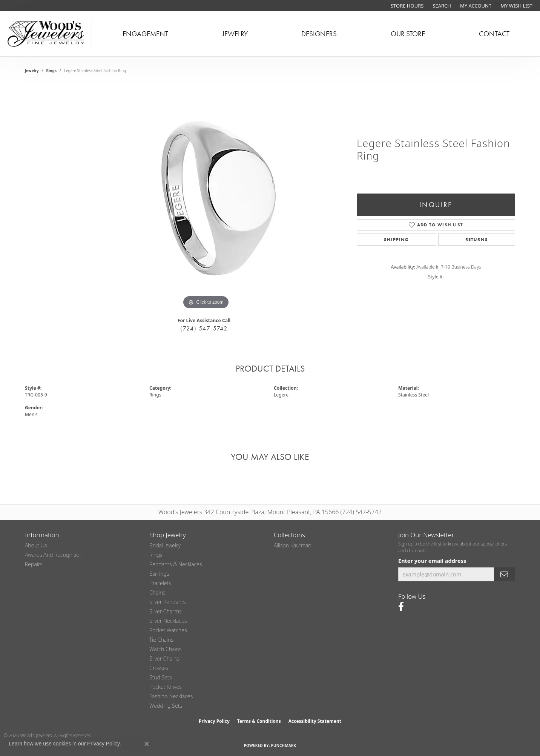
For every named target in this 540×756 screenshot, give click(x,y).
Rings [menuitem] (156, 555)
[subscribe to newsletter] (505, 574)
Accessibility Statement (315, 721)
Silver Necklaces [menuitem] (168, 621)
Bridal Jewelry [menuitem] (165, 545)
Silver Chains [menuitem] (164, 658)
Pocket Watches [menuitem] (168, 630)
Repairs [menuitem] (34, 564)
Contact (494, 34)
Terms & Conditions (259, 721)
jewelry (32, 71)
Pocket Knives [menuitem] (166, 687)
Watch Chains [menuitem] (165, 649)
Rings (51, 71)
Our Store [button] (408, 34)
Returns (477, 240)
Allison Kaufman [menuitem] (293, 545)
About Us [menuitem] (36, 545)
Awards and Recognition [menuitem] (54, 555)
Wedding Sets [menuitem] (166, 706)
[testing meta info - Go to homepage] (46, 34)
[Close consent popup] (147, 744)
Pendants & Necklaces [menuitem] (176, 564)
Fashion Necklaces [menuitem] (171, 696)
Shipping (397, 240)
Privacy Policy (214, 721)
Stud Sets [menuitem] (161, 677)
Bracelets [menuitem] (160, 583)
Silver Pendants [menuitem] (167, 602)
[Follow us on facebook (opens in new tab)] (401, 607)
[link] (406, 6)
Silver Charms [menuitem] (166, 611)
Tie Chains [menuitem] (161, 640)
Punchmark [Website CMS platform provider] (284, 745)
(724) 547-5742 (204, 328)
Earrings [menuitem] (159, 574)
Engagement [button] (145, 34)
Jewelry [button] (235, 34)
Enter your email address (432, 561)
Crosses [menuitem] (159, 668)
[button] (441, 6)
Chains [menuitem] (157, 592)
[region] (206, 198)
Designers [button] (319, 34)
